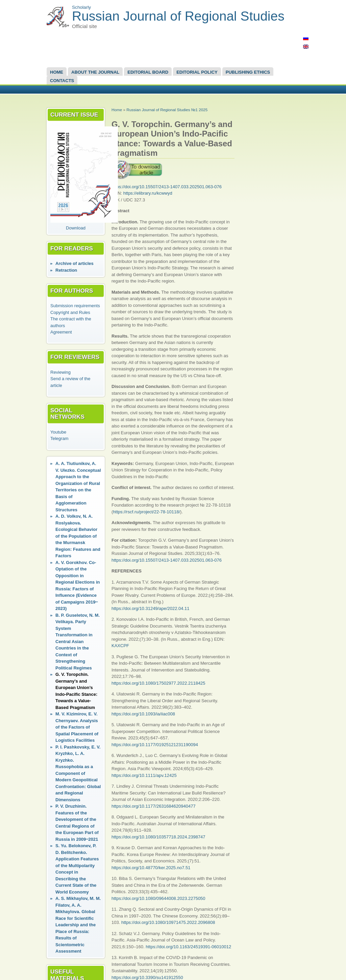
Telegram (59, 438)
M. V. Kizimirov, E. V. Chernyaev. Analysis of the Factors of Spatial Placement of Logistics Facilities (77, 727)
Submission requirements (75, 306)
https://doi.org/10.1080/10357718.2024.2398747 (158, 837)
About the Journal (95, 72)
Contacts (62, 81)
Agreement (61, 332)
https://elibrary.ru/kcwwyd (148, 193)
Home (57, 72)
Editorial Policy (197, 72)
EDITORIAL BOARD (148, 72)
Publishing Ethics (248, 72)
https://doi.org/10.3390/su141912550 (147, 977)
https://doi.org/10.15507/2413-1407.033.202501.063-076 (167, 187)
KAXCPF (120, 646)
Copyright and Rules (70, 312)
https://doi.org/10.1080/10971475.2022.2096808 (168, 922)
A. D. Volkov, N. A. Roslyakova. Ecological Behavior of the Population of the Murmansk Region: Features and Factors (78, 536)
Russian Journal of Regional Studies (178, 16)
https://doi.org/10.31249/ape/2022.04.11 (151, 608)
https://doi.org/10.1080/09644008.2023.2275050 (158, 898)
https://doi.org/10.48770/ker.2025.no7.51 (151, 868)
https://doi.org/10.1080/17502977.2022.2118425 (158, 683)
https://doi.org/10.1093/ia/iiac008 (143, 714)
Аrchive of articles (75, 263)
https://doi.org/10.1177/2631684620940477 (154, 806)
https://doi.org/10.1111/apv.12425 (144, 775)
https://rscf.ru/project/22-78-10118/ (146, 512)
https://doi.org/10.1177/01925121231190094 (155, 745)
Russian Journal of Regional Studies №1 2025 (167, 110)
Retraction (66, 270)
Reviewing (60, 372)
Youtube (58, 432)
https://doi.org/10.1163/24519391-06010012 (188, 947)
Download (76, 228)
